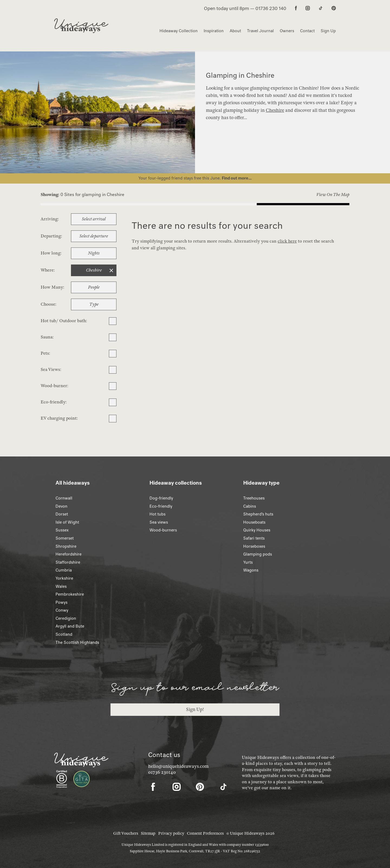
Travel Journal (260, 31)
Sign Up (328, 31)
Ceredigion (66, 618)
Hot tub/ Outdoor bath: (64, 321)
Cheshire (275, 110)
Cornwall (64, 498)
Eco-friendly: (54, 402)
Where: (48, 270)
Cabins (250, 506)
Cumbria (64, 570)
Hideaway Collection (179, 31)
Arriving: (50, 219)
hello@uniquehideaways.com (178, 766)
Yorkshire (64, 578)
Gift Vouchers (126, 833)
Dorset (62, 514)
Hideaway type (261, 483)
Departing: (51, 236)
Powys (61, 602)
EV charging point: (59, 418)
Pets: (45, 353)
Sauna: (47, 337)
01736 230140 (162, 772)
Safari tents (254, 538)
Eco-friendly (161, 506)
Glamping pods (258, 554)
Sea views (159, 522)
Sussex (62, 530)
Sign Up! (195, 709)
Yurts (248, 562)
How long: (51, 253)
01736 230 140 (271, 8)
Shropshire (66, 546)
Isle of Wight (67, 522)
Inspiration (214, 31)
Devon (61, 506)
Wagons (251, 570)
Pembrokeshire (70, 594)
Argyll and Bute (70, 626)
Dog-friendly (161, 498)
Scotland (64, 634)
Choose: (48, 304)
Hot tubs (157, 514)
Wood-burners (163, 530)
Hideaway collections (176, 483)
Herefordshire (69, 554)
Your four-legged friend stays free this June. (180, 178)
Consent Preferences (205, 833)
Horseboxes (254, 546)
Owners (287, 31)
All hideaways (73, 483)
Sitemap (148, 833)
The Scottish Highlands (77, 642)
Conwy (62, 610)
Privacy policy (171, 833)
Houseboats (254, 522)
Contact (307, 31)
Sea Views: (51, 370)
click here (287, 241)
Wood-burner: (54, 386)
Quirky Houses (257, 530)
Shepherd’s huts (258, 514)
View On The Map (333, 195)
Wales (61, 586)
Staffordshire (68, 562)
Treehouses (254, 498)
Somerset (65, 538)
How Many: (52, 287)
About (235, 31)
